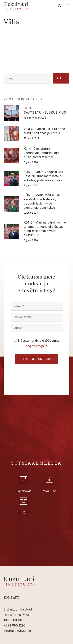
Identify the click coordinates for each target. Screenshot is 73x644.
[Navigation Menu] (67, 6)
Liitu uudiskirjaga (36, 359)
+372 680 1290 (15, 625)
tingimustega (35, 346)
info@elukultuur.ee (17, 631)
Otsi (61, 78)
